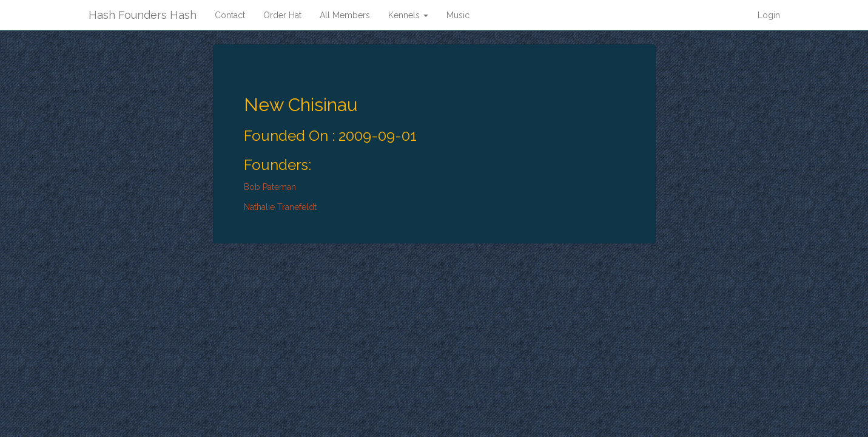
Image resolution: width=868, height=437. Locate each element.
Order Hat (282, 15)
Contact (230, 15)
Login (769, 15)
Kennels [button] (408, 15)
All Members (345, 15)
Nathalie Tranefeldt (280, 207)
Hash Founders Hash (143, 15)
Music (458, 15)
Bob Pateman (270, 187)
